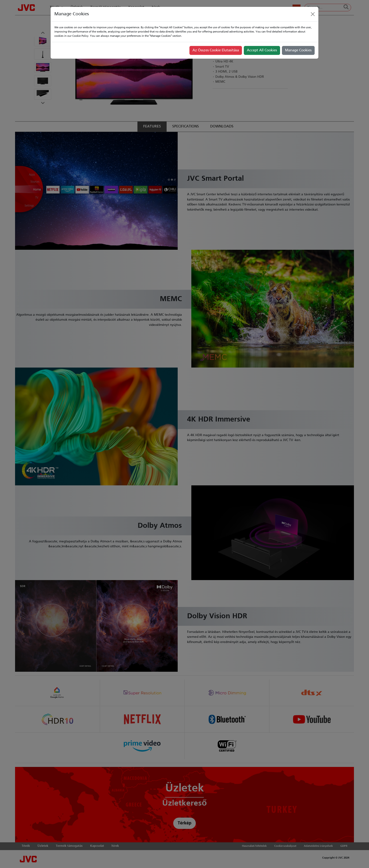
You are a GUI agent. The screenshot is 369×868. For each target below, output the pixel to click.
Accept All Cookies (262, 50)
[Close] (313, 14)
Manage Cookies (298, 50)
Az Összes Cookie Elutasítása (216, 50)
